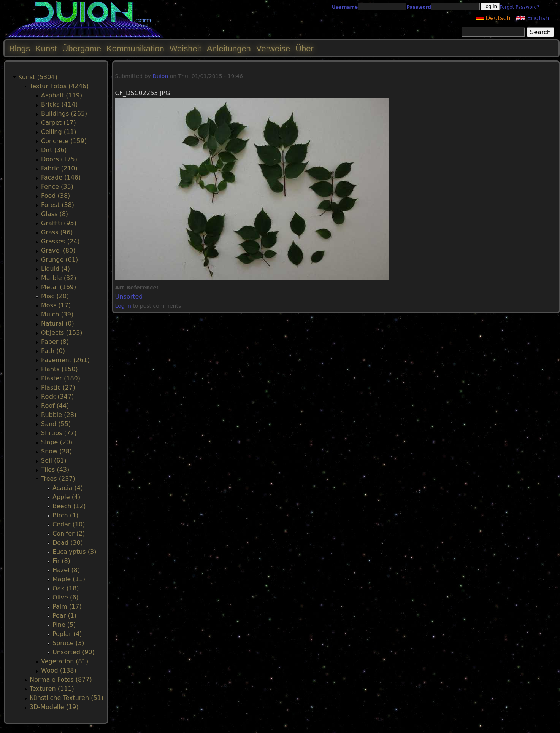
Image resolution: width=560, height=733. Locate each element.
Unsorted (129, 297)
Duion (160, 76)
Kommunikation (135, 48)
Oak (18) (66, 588)
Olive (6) (66, 597)
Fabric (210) (59, 168)
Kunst (46, 48)
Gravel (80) (58, 250)
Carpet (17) (59, 123)
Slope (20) (57, 442)
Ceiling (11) (59, 132)
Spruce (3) (68, 643)
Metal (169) (59, 287)
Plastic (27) (58, 387)
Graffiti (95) (59, 223)
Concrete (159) (64, 141)
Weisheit (186, 48)
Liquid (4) (56, 269)
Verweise (273, 48)
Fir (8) (61, 561)
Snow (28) (56, 451)
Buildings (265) (64, 114)
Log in (123, 306)
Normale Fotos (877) (61, 680)
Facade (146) (61, 177)
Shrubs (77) (59, 433)
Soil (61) (54, 460)
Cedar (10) (69, 524)
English (533, 18)
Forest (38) (58, 205)
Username (345, 7)
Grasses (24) (60, 241)
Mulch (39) (57, 314)
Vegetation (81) (65, 661)
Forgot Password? (519, 7)
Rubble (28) (59, 415)
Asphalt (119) (62, 95)
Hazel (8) (66, 570)
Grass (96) (57, 232)
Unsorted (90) (74, 652)
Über (305, 48)
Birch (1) (65, 515)
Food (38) (56, 196)
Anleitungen (229, 48)
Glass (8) (55, 214)
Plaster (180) (61, 378)
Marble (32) (59, 278)
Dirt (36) (54, 150)
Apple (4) (66, 497)
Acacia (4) (68, 488)
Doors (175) (59, 159)
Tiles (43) (55, 470)
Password (419, 7)
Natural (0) (58, 324)
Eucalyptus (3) (74, 552)
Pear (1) (64, 616)
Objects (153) (62, 333)
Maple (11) (69, 579)
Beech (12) (69, 506)
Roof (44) (55, 406)
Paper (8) (55, 342)
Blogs (20, 48)
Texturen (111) (52, 689)
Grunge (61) (59, 260)
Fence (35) (57, 187)
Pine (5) (64, 625)
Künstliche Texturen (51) (67, 698)
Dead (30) (68, 543)
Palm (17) (67, 607)
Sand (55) (56, 424)
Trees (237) (58, 479)
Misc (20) (55, 296)
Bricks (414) (59, 104)
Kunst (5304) (38, 77)
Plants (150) (59, 369)
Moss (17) (56, 305)
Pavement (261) (65, 360)
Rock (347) (57, 397)
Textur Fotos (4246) (59, 86)
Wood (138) (59, 670)
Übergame (82, 48)
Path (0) (53, 351)
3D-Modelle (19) (54, 707)
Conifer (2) (69, 533)
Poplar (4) (67, 634)
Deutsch (493, 18)
